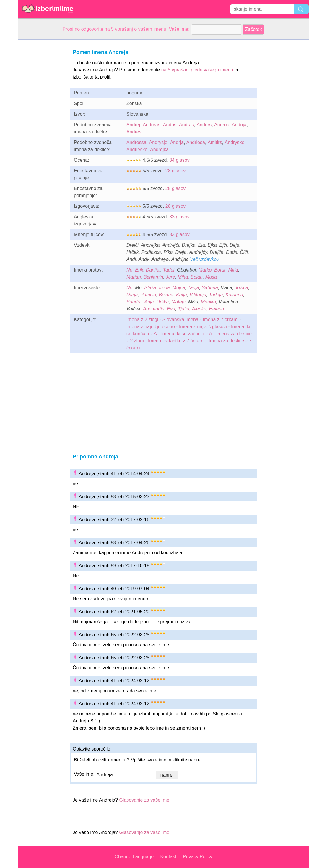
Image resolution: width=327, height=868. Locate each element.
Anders (204, 125)
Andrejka (159, 149)
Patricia (148, 295)
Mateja (178, 302)
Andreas (152, 125)
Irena (164, 288)
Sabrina (210, 288)
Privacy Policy (198, 857)
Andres (134, 132)
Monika (209, 302)
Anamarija (154, 309)
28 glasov (176, 171)
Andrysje (158, 142)
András (187, 125)
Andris (170, 125)
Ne (129, 270)
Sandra (134, 302)
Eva (171, 309)
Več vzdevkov (204, 259)
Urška (162, 302)
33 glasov (179, 217)
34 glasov (179, 160)
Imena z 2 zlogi (142, 319)
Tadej (169, 270)
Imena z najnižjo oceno (151, 327)
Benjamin (153, 277)
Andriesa (196, 142)
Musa (211, 277)
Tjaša (184, 309)
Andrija (239, 125)
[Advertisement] (42, 128)
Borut (220, 270)
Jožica (241, 288)
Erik (139, 270)
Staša (150, 288)
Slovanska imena (180, 319)
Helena (217, 309)
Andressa (136, 142)
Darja (132, 295)
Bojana (166, 295)
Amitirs (215, 142)
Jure (170, 277)
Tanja (193, 288)
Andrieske (137, 149)
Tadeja (216, 295)
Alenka (199, 309)
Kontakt (168, 857)
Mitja (233, 270)
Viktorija (198, 295)
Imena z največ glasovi (203, 327)
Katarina (234, 295)
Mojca (179, 288)
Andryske (235, 142)
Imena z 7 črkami (221, 319)
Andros (222, 125)
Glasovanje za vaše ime (144, 800)
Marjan (134, 277)
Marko (205, 270)
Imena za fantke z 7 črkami (176, 341)
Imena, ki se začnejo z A (187, 334)
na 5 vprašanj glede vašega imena (197, 70)
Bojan (197, 277)
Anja (149, 302)
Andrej (133, 125)
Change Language (134, 857)
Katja (181, 295)
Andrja (177, 142)
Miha (183, 277)
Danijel (153, 270)
